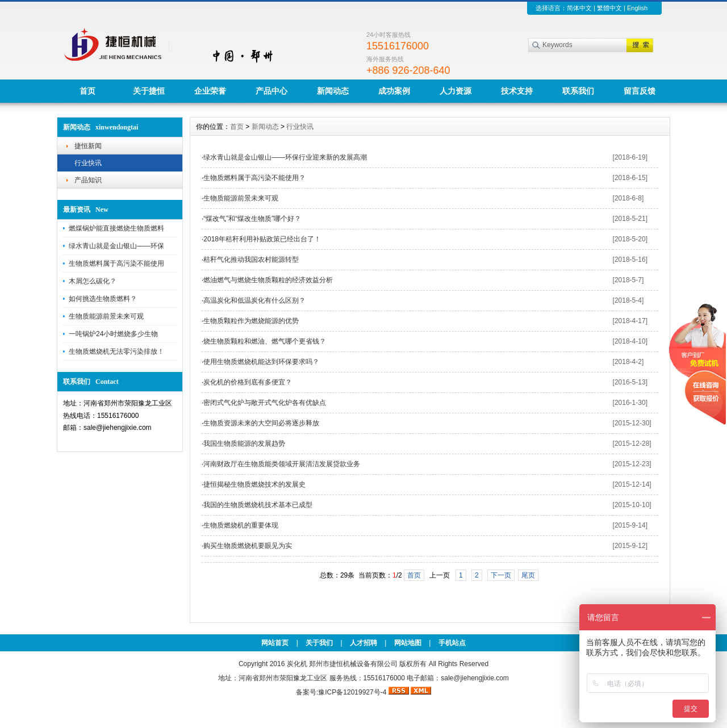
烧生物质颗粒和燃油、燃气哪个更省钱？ (265, 341)
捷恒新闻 (88, 146)
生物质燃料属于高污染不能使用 (116, 263)
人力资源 (456, 91)
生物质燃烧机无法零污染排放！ (116, 352)
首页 (87, 91)
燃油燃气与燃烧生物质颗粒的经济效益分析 (268, 280)
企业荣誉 (210, 91)
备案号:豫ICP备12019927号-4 (342, 692)
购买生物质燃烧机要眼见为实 (248, 546)
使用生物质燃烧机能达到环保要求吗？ (261, 362)
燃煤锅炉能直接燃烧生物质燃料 (116, 228)
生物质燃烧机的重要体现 (241, 525)
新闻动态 (333, 91)
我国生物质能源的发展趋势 (244, 444)
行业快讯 (88, 163)
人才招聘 (363, 643)
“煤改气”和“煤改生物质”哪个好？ (252, 219)
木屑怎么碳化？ (93, 281)
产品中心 (271, 91)
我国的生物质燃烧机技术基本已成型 (258, 505)
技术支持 (517, 91)
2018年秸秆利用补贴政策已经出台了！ (262, 239)
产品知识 (88, 180)
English (637, 8)
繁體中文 (609, 8)
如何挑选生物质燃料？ (103, 299)
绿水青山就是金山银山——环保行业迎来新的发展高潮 (285, 157)
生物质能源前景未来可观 (106, 316)
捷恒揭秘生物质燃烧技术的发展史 (254, 484)
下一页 (501, 575)
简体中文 (579, 8)
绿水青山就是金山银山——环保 (116, 246)
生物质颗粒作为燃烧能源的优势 (251, 321)
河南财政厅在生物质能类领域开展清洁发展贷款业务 (282, 464)
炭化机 (297, 664)
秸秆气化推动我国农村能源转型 (251, 260)
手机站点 (452, 643)
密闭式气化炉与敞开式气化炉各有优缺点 (265, 403)
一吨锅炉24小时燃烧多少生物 (113, 334)
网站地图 (408, 643)
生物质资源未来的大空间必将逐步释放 (261, 423)
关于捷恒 (149, 91)
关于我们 (319, 643)
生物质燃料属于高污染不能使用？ (254, 178)
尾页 (528, 575)
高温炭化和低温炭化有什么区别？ (254, 300)
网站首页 (275, 643)
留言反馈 (640, 91)
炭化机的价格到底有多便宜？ (248, 382)
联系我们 (578, 91)
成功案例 (394, 91)
